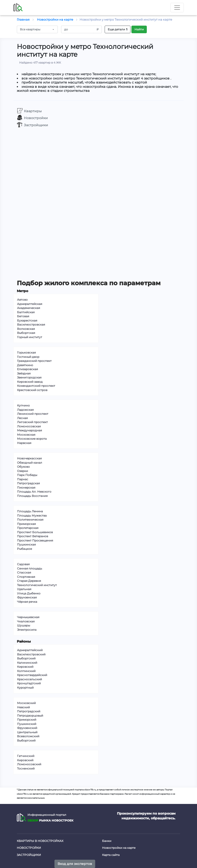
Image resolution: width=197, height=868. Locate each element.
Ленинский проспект (33, 414)
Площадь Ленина (30, 511)
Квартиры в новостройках (40, 841)
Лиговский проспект (32, 422)
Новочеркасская (29, 458)
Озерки (22, 471)
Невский (23, 707)
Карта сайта (111, 855)
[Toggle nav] (177, 8)
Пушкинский (27, 724)
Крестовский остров (32, 390)
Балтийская (26, 312)
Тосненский (26, 768)
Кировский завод (30, 382)
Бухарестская (27, 320)
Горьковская (26, 352)
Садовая (23, 564)
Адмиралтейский (30, 650)
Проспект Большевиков (35, 532)
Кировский (25, 667)
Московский (26, 703)
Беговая (23, 316)
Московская (26, 435)
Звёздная (24, 373)
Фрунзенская (27, 597)
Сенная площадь (30, 568)
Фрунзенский (27, 728)
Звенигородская (29, 377)
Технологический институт (37, 585)
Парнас (23, 479)
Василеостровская (31, 324)
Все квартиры (30, 29)
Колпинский (26, 671)
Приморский (27, 720)
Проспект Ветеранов (33, 536)
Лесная (22, 418)
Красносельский (29, 679)
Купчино (23, 405)
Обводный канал (30, 463)
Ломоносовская (29, 426)
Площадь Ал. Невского (34, 492)
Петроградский (29, 711)
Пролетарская (28, 528)
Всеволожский (28, 736)
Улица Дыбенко (29, 593)
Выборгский (26, 658)
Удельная (24, 589)
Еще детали (118, 29)
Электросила (27, 630)
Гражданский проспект (34, 361)
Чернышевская (28, 617)
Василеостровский (31, 654)
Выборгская (26, 333)
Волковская (26, 329)
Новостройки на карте (119, 848)
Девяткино (25, 365)
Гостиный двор (28, 357)
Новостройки (29, 848)
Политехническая (30, 520)
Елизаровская (27, 369)
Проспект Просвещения (35, 540)
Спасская (24, 572)
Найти (139, 29)
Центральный (27, 732)
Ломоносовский (29, 764)
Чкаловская (26, 621)
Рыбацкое (25, 549)
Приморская (26, 524)
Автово (22, 300)
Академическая (29, 308)
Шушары (24, 625)
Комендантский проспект (36, 386)
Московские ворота (32, 439)
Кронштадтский (29, 683)
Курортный (25, 688)
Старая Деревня (29, 581)
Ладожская (25, 410)
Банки (107, 841)
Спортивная (26, 577)
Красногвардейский (32, 675)
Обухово (23, 467)
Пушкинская (26, 544)
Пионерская (26, 488)
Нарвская (24, 443)
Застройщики (29, 855)
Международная (29, 430)
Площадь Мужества (32, 516)
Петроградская (28, 483)
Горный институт (30, 337)
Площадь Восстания (32, 496)
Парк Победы (27, 475)
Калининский (27, 663)
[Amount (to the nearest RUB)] (78, 29)
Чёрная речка (27, 602)
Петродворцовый (30, 716)
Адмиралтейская (30, 304)
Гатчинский (26, 756)
